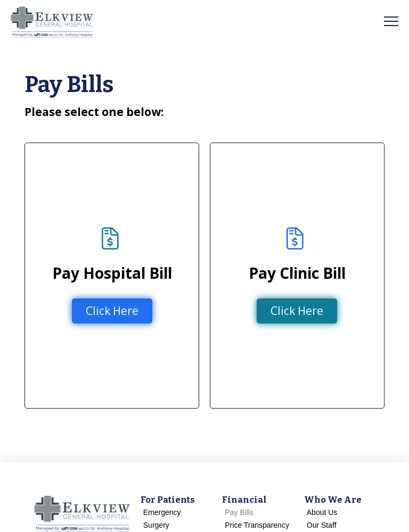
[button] (391, 22)
